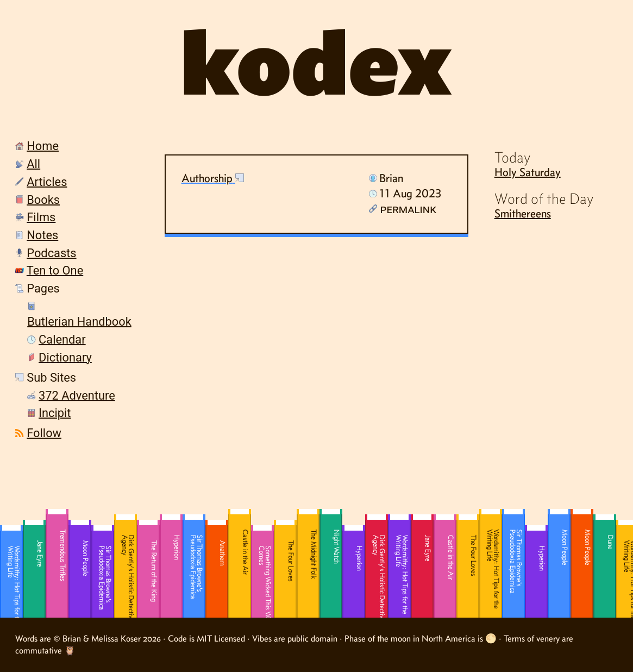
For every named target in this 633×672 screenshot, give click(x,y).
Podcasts (51, 253)
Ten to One (55, 270)
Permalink (403, 209)
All (33, 164)
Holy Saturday (528, 172)
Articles (47, 182)
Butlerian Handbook (79, 322)
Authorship (207, 178)
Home (43, 146)
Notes (42, 235)
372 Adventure (77, 396)
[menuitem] (69, 148)
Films (41, 217)
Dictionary (65, 357)
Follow (44, 433)
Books (43, 200)
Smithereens (523, 213)
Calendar (62, 340)
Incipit (55, 413)
